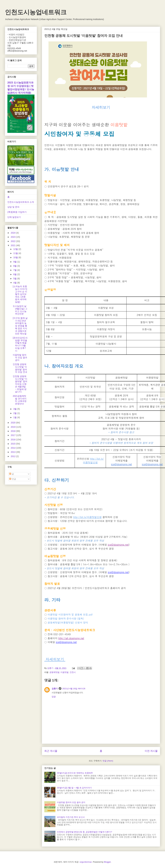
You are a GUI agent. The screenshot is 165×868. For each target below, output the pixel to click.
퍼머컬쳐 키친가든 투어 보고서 (71, 817)
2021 (13, 245)
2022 (13, 241)
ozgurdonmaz (86, 862)
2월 (15, 413)
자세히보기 (101, 107)
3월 (15, 409)
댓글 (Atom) (108, 761)
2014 (13, 448)
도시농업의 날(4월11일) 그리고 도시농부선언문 (20, 310)
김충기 (55, 689)
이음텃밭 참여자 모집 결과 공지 (71, 802)
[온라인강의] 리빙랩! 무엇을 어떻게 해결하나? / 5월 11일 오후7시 (20, 344)
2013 (13, 452)
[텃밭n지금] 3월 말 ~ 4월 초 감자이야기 (74, 788)
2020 (13, 423)
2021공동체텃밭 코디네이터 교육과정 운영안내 (20, 400)
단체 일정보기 (14, 217)
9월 (15, 262)
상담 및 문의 (13, 207)
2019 (13, 427)
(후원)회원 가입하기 (17, 212)
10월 (16, 257)
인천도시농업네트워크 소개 (21, 202)
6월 (15, 274)
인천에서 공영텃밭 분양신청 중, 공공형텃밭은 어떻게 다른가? (85, 832)
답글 (54, 697)
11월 (16, 253)
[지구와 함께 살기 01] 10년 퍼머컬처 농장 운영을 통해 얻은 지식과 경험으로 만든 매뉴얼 (20, 326)
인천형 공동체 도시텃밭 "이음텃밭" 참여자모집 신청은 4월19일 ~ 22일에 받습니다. (20, 384)
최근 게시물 (51, 751)
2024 (13, 233)
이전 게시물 (151, 751)
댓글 (13, 479)
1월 (15, 417)
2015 (13, 444)
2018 (13, 431)
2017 (13, 435)
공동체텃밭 (54, 672)
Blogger (107, 862)
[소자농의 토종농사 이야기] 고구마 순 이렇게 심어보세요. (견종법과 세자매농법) (20, 294)
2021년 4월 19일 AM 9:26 (74, 689)
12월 (16, 249)
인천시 (73, 672)
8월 (15, 266)
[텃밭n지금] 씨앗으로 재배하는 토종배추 (75, 773)
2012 (13, 456)
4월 (15, 283)
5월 (15, 279)
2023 (13, 237)
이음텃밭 (64, 672)
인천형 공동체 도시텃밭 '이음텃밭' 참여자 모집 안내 (20, 368)
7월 (15, 270)
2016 (13, 440)
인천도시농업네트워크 (36, 12)
